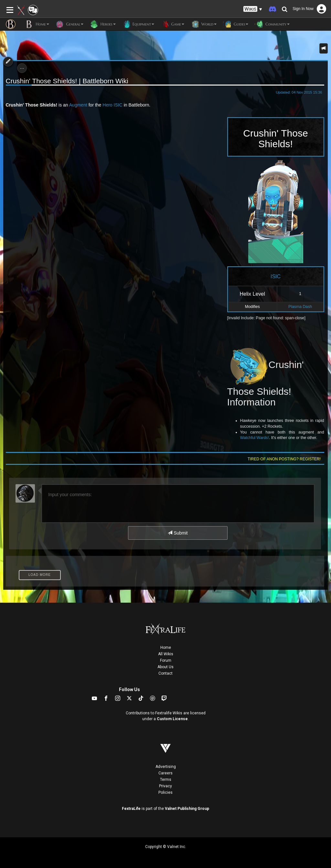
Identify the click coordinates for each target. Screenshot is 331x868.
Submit (178, 533)
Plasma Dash (300, 307)
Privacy (165, 786)
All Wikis (166, 654)
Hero (107, 105)
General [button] (69, 24)
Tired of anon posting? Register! (284, 459)
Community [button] (272, 24)
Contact (165, 673)
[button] (253, 9)
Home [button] (37, 24)
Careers (165, 773)
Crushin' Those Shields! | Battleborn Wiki (67, 81)
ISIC (118, 105)
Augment (78, 105)
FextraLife (131, 809)
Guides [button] (236, 24)
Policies (165, 792)
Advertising (166, 767)
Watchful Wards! (255, 438)
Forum (166, 660)
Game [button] (172, 24)
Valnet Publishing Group (187, 809)
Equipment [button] (138, 24)
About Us (165, 667)
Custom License (172, 719)
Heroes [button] (103, 24)
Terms (166, 780)
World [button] (204, 24)
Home (166, 648)
